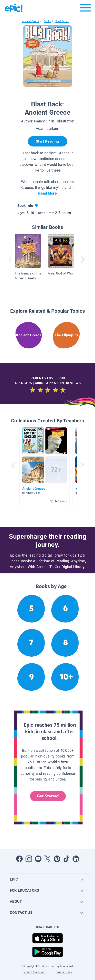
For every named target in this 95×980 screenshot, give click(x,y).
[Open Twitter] (48, 859)
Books (47, 21)
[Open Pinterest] (57, 859)
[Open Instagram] (29, 859)
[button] (45, 466)
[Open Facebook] (19, 859)
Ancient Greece (31, 21)
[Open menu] (85, 9)
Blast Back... (62, 21)
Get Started (48, 796)
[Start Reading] (47, 141)
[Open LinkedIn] (76, 859)
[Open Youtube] (38, 859)
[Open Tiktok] (66, 859)
